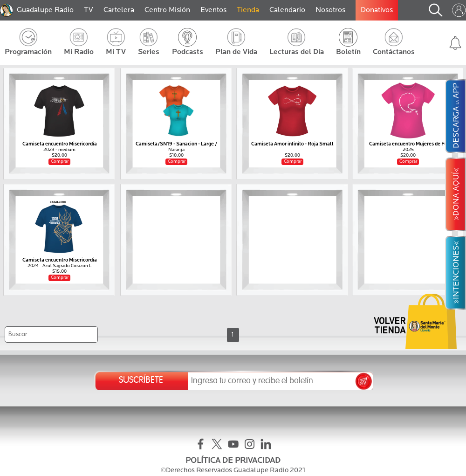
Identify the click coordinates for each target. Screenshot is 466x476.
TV (89, 10)
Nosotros (330, 10)
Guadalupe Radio (45, 10)
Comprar (60, 162)
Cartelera (119, 10)
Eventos (213, 10)
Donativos (377, 10)
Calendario (287, 10)
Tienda (248, 10)
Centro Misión (167, 10)
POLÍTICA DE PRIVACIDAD (233, 461)
